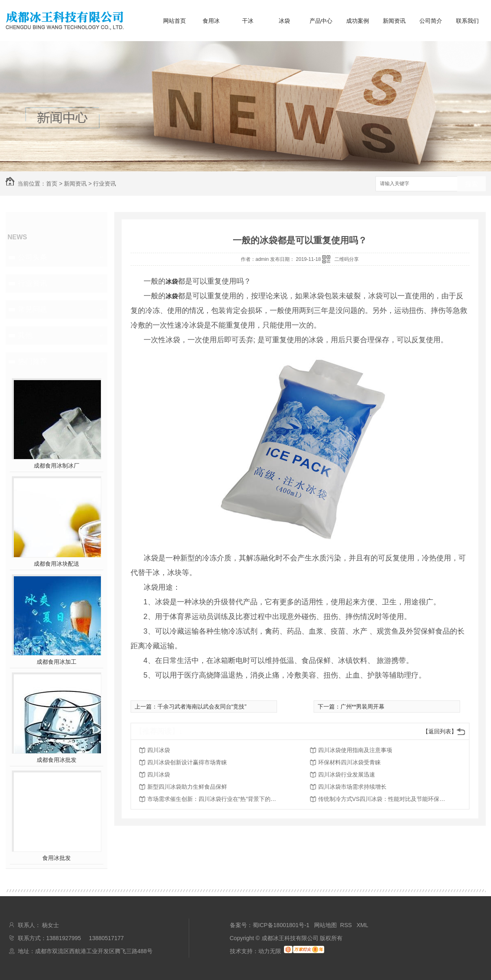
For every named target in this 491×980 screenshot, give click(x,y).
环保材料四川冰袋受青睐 (349, 762)
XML (363, 925)
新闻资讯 (394, 21)
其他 (25, 335)
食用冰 (211, 21)
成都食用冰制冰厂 (57, 466)
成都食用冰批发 (57, 760)
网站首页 (175, 21)
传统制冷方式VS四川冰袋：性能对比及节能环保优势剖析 (383, 799)
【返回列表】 (440, 731)
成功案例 (358, 21)
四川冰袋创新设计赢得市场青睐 (187, 762)
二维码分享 (347, 259)
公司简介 (431, 21)
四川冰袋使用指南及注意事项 (355, 750)
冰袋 (284, 21)
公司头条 (33, 257)
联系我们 (467, 21)
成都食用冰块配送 (57, 564)
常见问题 (33, 309)
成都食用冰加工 (57, 662)
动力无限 (270, 951)
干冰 (248, 21)
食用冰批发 (57, 858)
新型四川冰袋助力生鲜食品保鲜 (187, 787)
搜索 (471, 184)
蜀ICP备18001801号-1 (281, 925)
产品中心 (321, 21)
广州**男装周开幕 (363, 707)
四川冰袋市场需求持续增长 (352, 787)
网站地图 (325, 925)
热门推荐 (33, 361)
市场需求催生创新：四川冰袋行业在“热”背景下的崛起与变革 (212, 799)
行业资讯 (105, 184)
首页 (52, 184)
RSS (347, 925)
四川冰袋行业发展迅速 (347, 774)
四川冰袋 (159, 750)
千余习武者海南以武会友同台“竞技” (202, 707)
